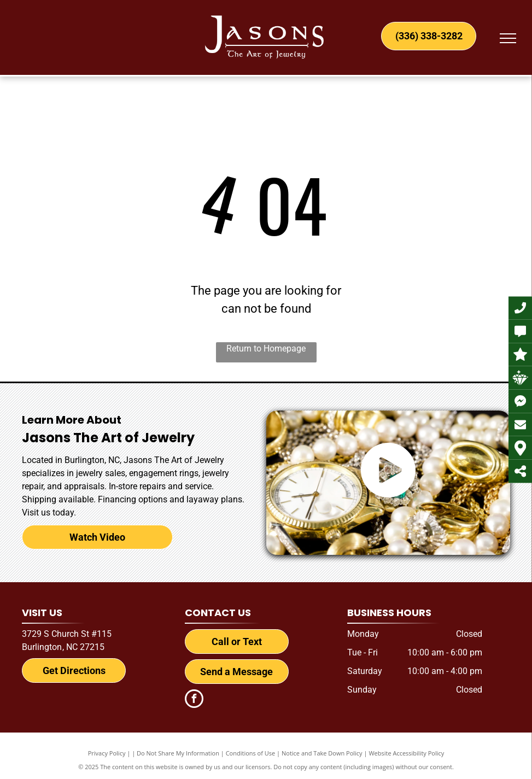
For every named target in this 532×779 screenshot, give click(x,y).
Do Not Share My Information (178, 753)
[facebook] (194, 700)
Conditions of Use (251, 753)
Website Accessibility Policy (406, 753)
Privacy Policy (107, 753)
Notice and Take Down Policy (322, 753)
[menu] (508, 38)
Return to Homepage (266, 348)
